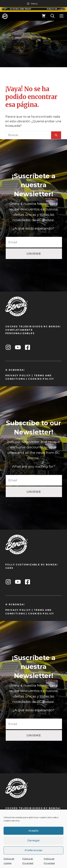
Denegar (34, 840)
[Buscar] (56, 135)
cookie (34, 379)
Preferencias (33, 850)
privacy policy (18, 375)
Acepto (33, 831)
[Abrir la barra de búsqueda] (53, 16)
